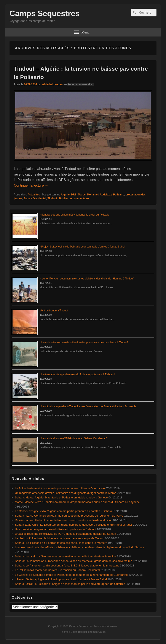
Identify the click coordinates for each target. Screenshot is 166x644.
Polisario (119, 195)
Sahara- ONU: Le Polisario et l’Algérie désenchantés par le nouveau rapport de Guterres (70, 584)
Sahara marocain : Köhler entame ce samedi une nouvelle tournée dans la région (65, 556)
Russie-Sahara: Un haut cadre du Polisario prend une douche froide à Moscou (64, 520)
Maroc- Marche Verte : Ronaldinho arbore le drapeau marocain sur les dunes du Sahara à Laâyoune (77, 502)
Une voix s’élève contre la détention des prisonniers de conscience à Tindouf (84, 343)
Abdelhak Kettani (53, 84)
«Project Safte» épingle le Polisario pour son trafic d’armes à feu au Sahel (82, 247)
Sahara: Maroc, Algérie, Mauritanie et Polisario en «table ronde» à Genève (61, 497)
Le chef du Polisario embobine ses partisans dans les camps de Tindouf (60, 538)
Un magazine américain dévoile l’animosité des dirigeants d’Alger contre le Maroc (65, 493)
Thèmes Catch (97, 632)
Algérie (65, 195)
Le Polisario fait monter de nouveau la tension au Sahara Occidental (57, 570)
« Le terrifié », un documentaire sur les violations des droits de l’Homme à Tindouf (87, 279)
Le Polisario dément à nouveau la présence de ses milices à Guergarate (60, 488)
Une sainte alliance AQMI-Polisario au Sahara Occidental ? (74, 438)
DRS (74, 195)
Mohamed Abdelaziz (99, 195)
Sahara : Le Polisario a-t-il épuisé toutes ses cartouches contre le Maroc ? (61, 543)
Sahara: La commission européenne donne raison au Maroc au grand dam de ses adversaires (73, 561)
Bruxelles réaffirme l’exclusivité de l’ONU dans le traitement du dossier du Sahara (65, 534)
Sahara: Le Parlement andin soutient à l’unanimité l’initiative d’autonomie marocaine (67, 565)
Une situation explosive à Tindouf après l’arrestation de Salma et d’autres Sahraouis (88, 406)
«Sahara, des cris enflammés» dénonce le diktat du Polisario (75, 215)
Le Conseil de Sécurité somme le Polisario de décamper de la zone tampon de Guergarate (71, 575)
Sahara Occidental (35, 198)
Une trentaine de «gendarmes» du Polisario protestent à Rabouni (77, 374)
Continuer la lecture (31, 185)
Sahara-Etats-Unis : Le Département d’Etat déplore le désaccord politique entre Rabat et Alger (74, 525)
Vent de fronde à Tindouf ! (55, 311)
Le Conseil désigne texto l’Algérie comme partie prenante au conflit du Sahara (63, 511)
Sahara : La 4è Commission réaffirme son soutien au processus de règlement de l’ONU (69, 516)
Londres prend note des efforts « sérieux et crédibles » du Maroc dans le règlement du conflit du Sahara (80, 547)
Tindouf (52, 198)
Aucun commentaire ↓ (81, 84)
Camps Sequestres (45, 13)
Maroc (82, 195)
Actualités (34, 195)
